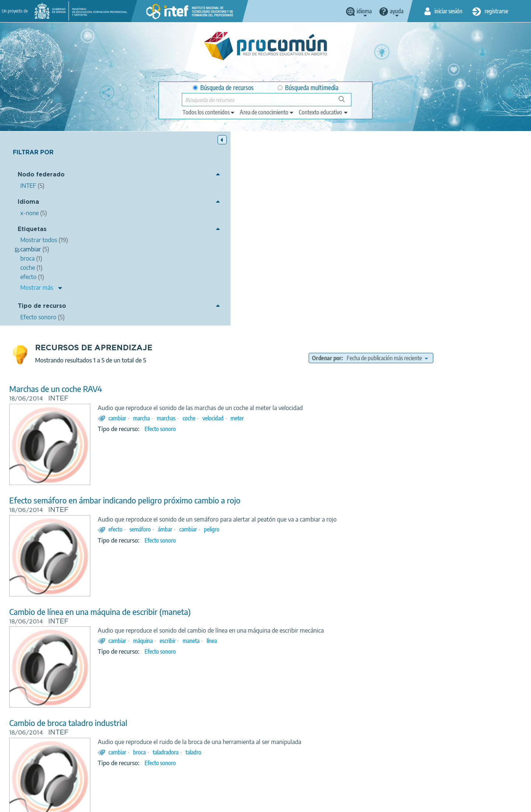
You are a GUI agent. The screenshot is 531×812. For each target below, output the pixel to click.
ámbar (298, 335)
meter (370, 224)
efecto (248, 335)
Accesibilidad (293, 803)
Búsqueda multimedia (308, 88)
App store (220, 774)
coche (322, 224)
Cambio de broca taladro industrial (201, 529)
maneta (324, 447)
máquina (276, 447)
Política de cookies (247, 803)
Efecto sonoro (293, 235)
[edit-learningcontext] (324, 112)
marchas (299, 224)
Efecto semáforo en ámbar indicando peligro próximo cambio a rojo (258, 306)
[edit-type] (209, 112)
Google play (284, 774)
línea (344, 447)
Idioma (28, 202)
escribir (300, 447)
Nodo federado (41, 176)
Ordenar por (382, 164)
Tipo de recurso (42, 307)
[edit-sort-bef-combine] (443, 164)
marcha (274, 224)
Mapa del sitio (334, 803)
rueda (272, 678)
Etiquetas (32, 230)
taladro (326, 558)
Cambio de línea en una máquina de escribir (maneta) (233, 418)
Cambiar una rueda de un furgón (198, 640)
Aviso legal (146, 803)
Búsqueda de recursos (223, 88)
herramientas (323, 678)
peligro (344, 335)
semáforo (273, 335)
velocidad (346, 224)
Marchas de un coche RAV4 (188, 195)
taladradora (298, 558)
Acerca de (113, 803)
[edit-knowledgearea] (267, 112)
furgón (294, 678)
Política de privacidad (193, 803)
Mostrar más (37, 288)
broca (272, 558)
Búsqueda (346, 102)
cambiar (250, 224)
